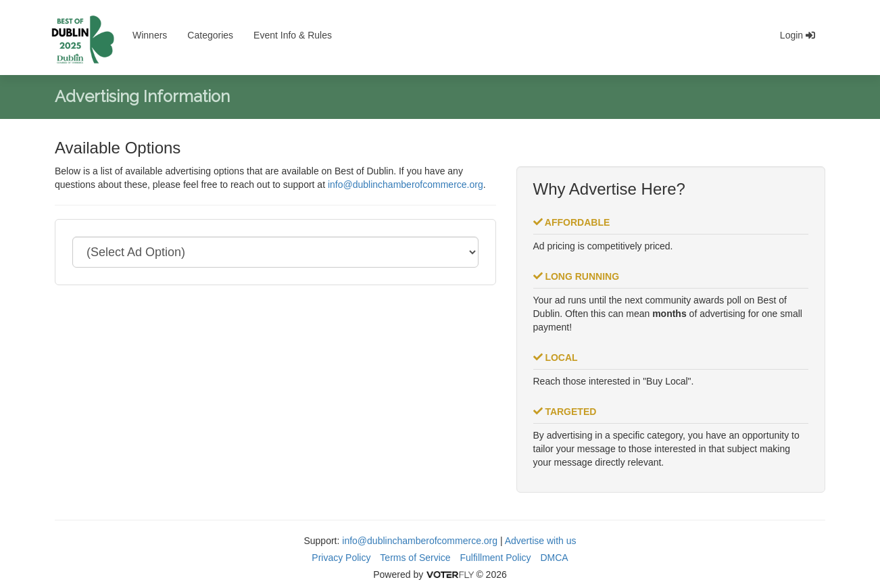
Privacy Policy (341, 558)
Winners (150, 35)
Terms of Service (415, 558)
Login (798, 35)
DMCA (554, 558)
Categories (210, 35)
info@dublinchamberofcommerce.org (406, 185)
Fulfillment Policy (496, 558)
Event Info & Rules (293, 35)
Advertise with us (541, 541)
